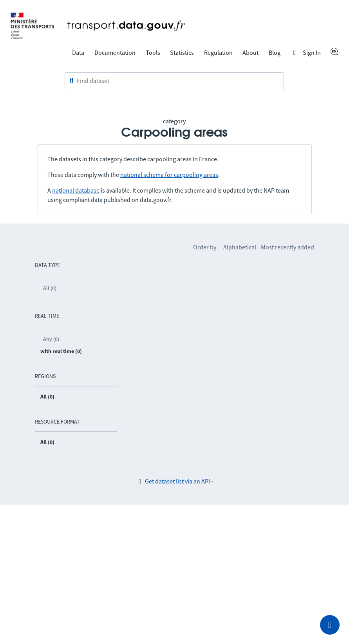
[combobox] (174, 81)
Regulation (218, 52)
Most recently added (288, 247)
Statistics (182, 52)
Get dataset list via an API (177, 481)
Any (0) (51, 339)
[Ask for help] (330, 625)
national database (76, 190)
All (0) (50, 288)
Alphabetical (240, 247)
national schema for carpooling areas (169, 175)
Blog (275, 52)
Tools (153, 52)
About (250, 52)
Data (78, 52)
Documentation (115, 52)
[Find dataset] (174, 81)
